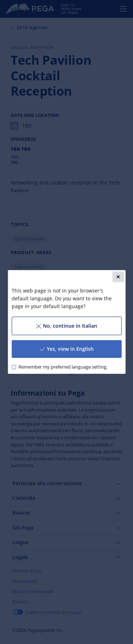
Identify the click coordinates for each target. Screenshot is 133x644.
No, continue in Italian (66, 326)
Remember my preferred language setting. (63, 367)
